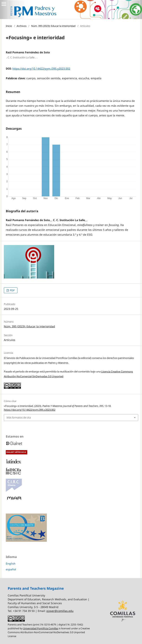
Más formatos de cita (19, 417)
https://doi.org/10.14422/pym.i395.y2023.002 (41, 69)
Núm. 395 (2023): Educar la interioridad (53, 26)
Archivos (22, 26)
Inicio (9, 26)
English (11, 563)
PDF (12, 290)
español (11, 569)
